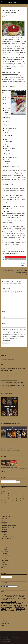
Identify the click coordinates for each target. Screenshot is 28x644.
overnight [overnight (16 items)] (22, 602)
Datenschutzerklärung (9, 340)
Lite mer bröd (5, 553)
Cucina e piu (4, 515)
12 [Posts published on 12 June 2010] (20, 497)
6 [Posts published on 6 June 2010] (24, 495)
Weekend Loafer (5, 566)
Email (4, 318)
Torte (18, 15)
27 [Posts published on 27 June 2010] (24, 501)
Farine (3, 520)
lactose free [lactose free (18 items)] (17, 600)
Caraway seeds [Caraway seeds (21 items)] (4, 597)
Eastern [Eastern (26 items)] (13, 598)
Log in (3, 620)
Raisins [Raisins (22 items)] (10, 605)
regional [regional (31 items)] (18, 605)
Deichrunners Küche (6, 517)
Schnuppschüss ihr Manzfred (8, 536)
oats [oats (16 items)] (25, 600)
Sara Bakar (4, 535)
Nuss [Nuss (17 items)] (20, 600)
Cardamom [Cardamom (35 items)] (11, 597)
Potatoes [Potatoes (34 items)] (15, 604)
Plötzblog (4, 533)
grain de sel (4, 524)
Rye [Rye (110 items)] (22, 605)
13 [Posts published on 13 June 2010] (24, 497)
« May (2, 504)
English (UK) (10, 359)
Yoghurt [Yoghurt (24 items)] (12, 611)
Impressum (2, 636)
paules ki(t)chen (5, 561)
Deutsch (23, 266)
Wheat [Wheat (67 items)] (18, 609)
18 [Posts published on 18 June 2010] (16, 499)
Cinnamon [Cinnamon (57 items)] (4, 598)
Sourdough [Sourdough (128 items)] (10, 607)
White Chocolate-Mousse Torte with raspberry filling (12, 11)
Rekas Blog (4, 562)
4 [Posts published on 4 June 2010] (16, 495)
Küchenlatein (4, 531)
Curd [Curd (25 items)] (9, 598)
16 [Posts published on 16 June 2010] (9, 499)
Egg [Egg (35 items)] (16, 598)
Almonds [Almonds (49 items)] (4, 595)
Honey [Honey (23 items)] (9, 600)
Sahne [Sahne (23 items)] (25, 605)
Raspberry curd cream (7, 270)
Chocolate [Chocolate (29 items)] (17, 597)
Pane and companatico (7, 559)
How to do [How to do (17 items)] (12, 600)
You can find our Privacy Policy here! (9, 380)
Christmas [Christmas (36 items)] (22, 597)
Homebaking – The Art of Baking (9, 526)
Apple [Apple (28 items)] (12, 596)
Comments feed (5, 623)
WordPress (15, 639)
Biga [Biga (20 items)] (15, 596)
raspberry (14, 15)
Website (4, 323)
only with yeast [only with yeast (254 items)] (8, 601)
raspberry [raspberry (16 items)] (14, 605)
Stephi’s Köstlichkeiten (6, 538)
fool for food (4, 522)
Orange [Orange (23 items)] (18, 602)
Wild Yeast (4, 568)
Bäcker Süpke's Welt (6, 548)
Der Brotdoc (4, 518)
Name (4, 312)
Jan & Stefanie (7, 641)
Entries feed (4, 622)
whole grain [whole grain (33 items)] (7, 611)
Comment (5, 295)
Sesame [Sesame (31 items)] (3, 607)
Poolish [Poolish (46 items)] (3, 604)
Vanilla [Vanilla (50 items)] (8, 609)
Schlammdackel (5, 564)
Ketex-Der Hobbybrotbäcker (8, 527)
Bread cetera (4, 550)
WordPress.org (5, 625)
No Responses (9, 16)
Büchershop (3, 472)
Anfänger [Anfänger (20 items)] (9, 596)
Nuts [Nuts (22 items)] (23, 600)
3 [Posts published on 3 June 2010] (12, 495)
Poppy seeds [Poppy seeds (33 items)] (9, 604)
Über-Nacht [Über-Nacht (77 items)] (18, 610)
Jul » (6, 504)
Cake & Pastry (8, 15)
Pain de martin (5, 557)
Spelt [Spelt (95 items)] (17, 607)
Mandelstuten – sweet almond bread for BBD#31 (21, 272)
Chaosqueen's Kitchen (6, 551)
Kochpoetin (4, 529)
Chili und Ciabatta (5, 513)
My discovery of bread (6, 555)
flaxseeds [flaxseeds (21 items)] (19, 598)
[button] (7, 257)
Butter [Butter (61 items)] (18, 595)
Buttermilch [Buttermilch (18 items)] (23, 596)
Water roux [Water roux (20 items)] (13, 609)
